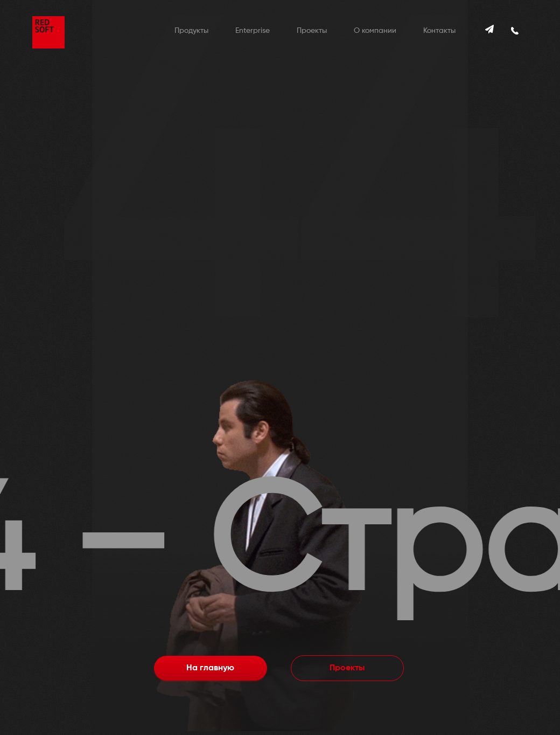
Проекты (312, 31)
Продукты (191, 31)
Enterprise (253, 31)
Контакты (439, 31)
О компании (375, 31)
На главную (210, 668)
